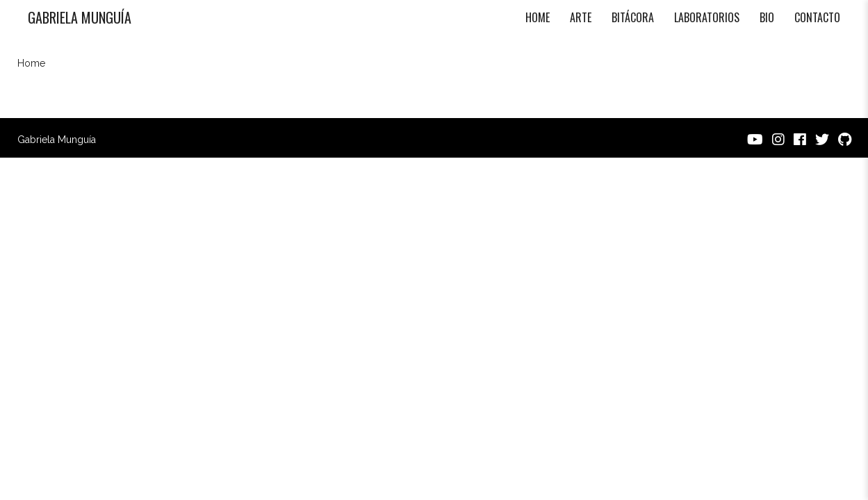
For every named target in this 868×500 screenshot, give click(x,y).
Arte (581, 17)
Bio (767, 17)
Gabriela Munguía (80, 17)
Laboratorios (707, 17)
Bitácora (633, 17)
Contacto (817, 17)
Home (538, 17)
